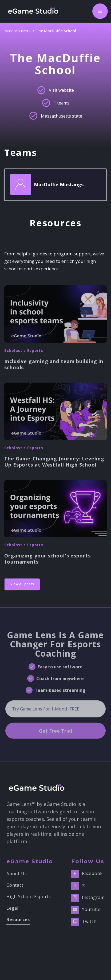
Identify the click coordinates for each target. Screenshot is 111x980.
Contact (15, 885)
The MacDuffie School (56, 31)
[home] (35, 11)
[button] (100, 11)
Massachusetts (17, 31)
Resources (18, 920)
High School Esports (29, 897)
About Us (17, 874)
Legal (12, 908)
